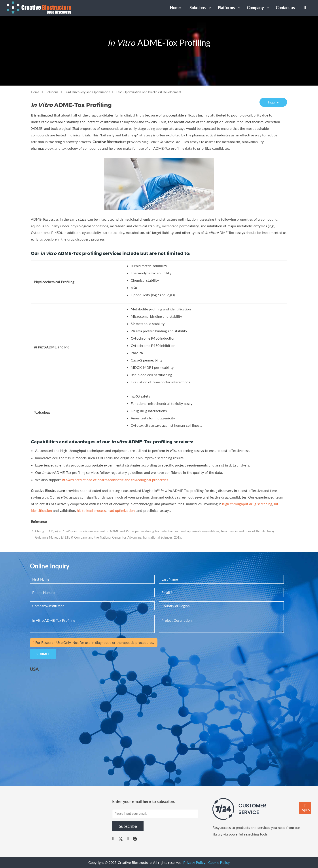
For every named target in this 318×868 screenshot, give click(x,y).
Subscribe (128, 826)
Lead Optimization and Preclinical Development (149, 92)
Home (35, 92)
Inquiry (273, 102)
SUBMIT (43, 654)
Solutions (52, 92)
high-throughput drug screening (247, 504)
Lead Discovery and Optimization (87, 92)
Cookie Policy (219, 862)
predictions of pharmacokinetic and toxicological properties (115, 480)
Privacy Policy (194, 862)
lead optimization (121, 510)
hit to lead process (91, 510)
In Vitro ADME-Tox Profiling (92, 624)
